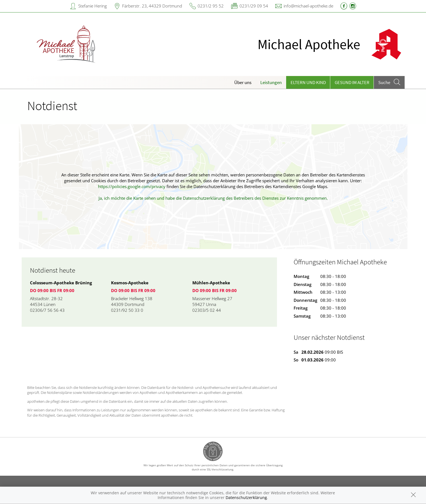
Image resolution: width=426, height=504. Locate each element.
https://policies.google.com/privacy (132, 186)
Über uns (243, 82)
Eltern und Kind (308, 82)
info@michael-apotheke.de (308, 6)
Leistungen (271, 82)
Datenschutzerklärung (246, 497)
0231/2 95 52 (211, 6)
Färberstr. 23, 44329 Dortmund (152, 6)
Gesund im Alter (352, 82)
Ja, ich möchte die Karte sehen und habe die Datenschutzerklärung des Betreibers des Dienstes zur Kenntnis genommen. (213, 198)
